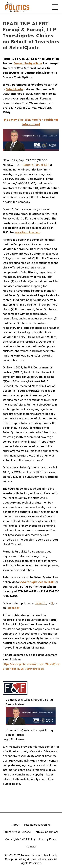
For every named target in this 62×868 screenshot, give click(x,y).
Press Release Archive (37, 825)
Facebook (13, 608)
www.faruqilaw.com (28, 232)
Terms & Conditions (46, 832)
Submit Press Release (17, 832)
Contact (31, 846)
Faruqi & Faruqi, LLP (36, 165)
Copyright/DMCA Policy (20, 839)
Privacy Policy (48, 839)
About (15, 825)
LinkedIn (40, 603)
